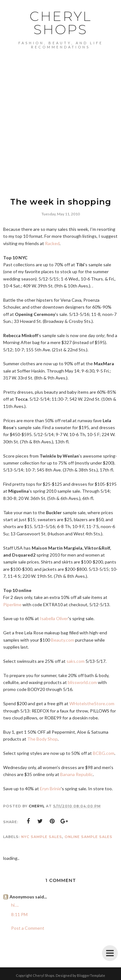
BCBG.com (104, 753)
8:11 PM (19, 914)
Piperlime (12, 604)
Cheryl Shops (61, 23)
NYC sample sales (42, 837)
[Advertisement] (60, 128)
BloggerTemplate (91, 975)
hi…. (15, 905)
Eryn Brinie (50, 789)
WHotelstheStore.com (92, 703)
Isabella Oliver (54, 618)
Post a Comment (28, 928)
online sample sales (89, 837)
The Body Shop (42, 739)
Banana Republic (76, 774)
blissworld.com (82, 682)
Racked (52, 243)
